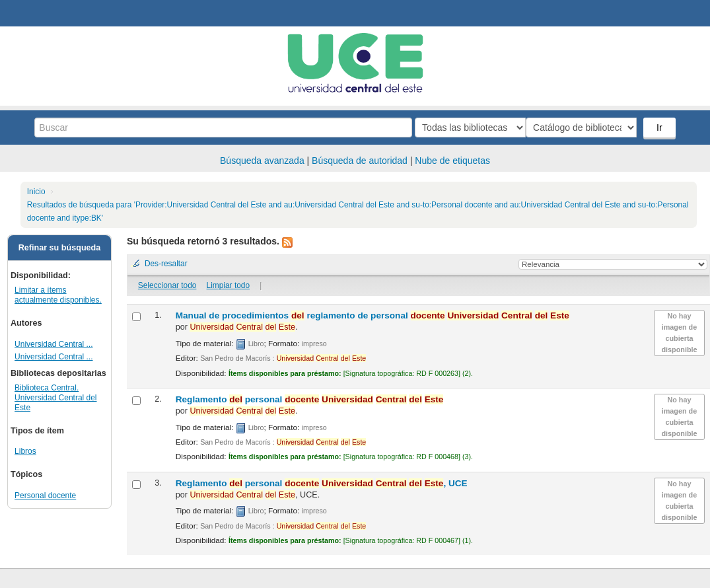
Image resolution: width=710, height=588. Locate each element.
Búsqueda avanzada (262, 161)
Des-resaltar (166, 264)
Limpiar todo (228, 285)
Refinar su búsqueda (60, 248)
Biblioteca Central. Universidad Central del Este (55, 398)
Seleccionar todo (167, 285)
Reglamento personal (310, 399)
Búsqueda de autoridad (360, 161)
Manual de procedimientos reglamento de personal (373, 315)
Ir (661, 128)
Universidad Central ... (53, 344)
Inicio (36, 192)
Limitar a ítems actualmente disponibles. (58, 295)
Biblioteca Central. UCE (46, 13)
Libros (25, 451)
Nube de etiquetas (452, 161)
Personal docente (45, 496)
